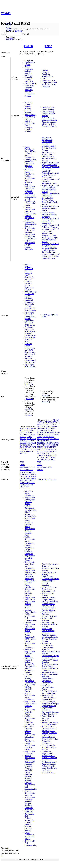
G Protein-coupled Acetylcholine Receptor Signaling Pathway (51, 704)
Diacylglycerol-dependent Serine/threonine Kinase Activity (51, 651)
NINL (39, 445)
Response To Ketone (49, 616)
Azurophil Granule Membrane (29, 79)
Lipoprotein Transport (29, 659)
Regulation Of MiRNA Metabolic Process (30, 688)
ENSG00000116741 (45, 467)
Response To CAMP (29, 671)
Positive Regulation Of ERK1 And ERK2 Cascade (30, 210)
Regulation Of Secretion (47, 619)
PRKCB (47, 447)
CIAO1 (45, 426)
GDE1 (39, 435)
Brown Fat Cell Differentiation (47, 199)
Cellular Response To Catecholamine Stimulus (30, 665)
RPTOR (28, 447)
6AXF (22, 481)
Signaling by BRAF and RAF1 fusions (30, 323)
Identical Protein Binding (31, 611)
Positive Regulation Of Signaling (30, 624)
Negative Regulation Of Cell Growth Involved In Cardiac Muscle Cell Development (51, 228)
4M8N (33, 474)
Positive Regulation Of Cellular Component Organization (30, 720)
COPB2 (46, 428)
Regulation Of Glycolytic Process (30, 558)
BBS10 (40, 424)
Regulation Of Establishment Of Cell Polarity (31, 236)
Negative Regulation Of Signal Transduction (51, 164)
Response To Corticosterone (47, 644)
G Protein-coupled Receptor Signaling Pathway (49, 148)
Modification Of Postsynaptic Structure (31, 224)
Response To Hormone (50, 712)
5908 (22, 462)
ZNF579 (47, 460)
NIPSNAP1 (46, 445)
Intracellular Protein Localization (49, 769)
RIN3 (45, 453)
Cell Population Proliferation (30, 160)
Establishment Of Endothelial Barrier (30, 203)
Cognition (45, 585)
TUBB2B (49, 455)
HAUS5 (51, 437)
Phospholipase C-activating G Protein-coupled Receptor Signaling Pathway (49, 734)
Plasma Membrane (29, 68)
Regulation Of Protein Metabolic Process (30, 632)
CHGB (31, 430)
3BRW (23, 472)
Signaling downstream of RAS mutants (30, 360)
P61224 (30, 470)
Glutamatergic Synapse (30, 95)
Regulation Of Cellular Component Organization (50, 741)
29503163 (45, 402)
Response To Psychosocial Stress (49, 761)
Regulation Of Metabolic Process (30, 712)
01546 (22, 465)
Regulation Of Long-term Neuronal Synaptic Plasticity (30, 801)
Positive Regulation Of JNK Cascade (30, 758)
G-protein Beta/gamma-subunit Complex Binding (51, 581)
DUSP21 (51, 430)
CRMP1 (53, 428)
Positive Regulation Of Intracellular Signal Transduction (30, 737)
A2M (22, 428)
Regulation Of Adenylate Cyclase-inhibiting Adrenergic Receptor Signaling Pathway (50, 238)
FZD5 (57, 432)
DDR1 (45, 430)
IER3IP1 (46, 439)
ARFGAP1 (55, 422)
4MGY (33, 476)
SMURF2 (24, 449)
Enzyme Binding (48, 622)
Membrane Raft (31, 83)
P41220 (40, 470)
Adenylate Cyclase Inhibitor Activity (49, 123)
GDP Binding (30, 123)
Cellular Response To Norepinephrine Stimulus (30, 509)
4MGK (28, 476)
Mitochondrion (47, 76)
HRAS (32, 435)
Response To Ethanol (50, 183)
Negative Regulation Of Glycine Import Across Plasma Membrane (51, 256)
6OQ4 (27, 483)
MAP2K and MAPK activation (29, 296)
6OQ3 (22, 483)
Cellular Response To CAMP (29, 218)
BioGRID (9, 39)
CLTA (51, 426)
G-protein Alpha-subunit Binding (48, 108)
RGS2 (48, 46)
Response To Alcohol (50, 672)
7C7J (26, 485)
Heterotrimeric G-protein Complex (48, 605)
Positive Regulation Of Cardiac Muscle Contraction (50, 221)
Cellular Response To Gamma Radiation (29, 821)
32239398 (28, 384)
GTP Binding (30, 117)
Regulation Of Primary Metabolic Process (30, 605)
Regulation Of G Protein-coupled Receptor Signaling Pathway (49, 157)
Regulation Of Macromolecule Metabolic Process (30, 705)
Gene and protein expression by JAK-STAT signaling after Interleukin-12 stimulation (30, 350)
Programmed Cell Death (29, 811)
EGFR (47, 432)
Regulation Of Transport (47, 613)
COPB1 (40, 428)
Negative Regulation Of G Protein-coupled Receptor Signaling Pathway (51, 189)
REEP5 (40, 453)
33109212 (28, 409)
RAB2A (40, 451)
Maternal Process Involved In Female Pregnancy (49, 215)
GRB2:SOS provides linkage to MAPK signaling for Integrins (29, 274)
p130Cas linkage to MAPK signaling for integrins (29, 285)
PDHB (29, 439)
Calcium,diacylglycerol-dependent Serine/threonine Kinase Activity (51, 567)
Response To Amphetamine (47, 139)
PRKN (54, 449)
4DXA (33, 472)
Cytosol (28, 65)
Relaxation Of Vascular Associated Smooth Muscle (50, 208)
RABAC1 (47, 451)
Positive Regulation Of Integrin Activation (30, 179)
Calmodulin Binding (49, 120)
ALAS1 (27, 428)
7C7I (22, 485)
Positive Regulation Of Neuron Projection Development (50, 175)
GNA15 (50, 435)
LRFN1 (40, 441)
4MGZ (23, 479)
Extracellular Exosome (29, 87)
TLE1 (30, 449)
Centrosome (46, 751)
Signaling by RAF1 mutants (30, 366)
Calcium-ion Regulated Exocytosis (29, 166)
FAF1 (27, 435)
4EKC (49, 480)
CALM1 (46, 424)
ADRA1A (41, 422)
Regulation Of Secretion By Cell (48, 590)
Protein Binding (31, 115)
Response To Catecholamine (30, 682)
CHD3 (39, 426)
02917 (39, 465)
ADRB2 (48, 422)
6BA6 (27, 481)
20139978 (28, 415)
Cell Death (29, 808)
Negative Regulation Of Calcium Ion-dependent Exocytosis (30, 189)
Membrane (29, 75)
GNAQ (40, 437)
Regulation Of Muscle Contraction (50, 669)
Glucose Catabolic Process (28, 829)
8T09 (22, 487)
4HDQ (28, 474)
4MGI (22, 476)
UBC (54, 455)
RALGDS (24, 443)
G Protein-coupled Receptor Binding (49, 609)
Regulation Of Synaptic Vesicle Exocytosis (50, 657)
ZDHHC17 (31, 451)
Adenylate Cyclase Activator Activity (49, 765)
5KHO (33, 479)
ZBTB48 (40, 460)
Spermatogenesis (48, 152)
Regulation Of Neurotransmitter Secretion (48, 631)
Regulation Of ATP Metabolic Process (30, 639)
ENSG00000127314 (28, 467)
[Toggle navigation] (2, 20)
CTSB (39, 430)
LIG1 (57, 439)
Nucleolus (45, 72)
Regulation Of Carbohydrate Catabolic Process (30, 501)
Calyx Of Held (47, 577)
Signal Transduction (30, 148)
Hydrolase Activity (28, 120)
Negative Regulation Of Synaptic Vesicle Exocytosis (30, 245)
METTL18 (41, 443)
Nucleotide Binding (29, 103)
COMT (56, 426)
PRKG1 (48, 449)
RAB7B (31, 441)
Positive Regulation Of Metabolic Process (30, 653)
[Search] (11, 34)
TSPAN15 (41, 455)
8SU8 (31, 485)
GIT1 (44, 435)
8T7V (27, 487)
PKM (34, 439)
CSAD (23, 432)
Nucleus (45, 70)
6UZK (32, 483)
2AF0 (39, 480)
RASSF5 (23, 445)
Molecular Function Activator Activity (28, 777)
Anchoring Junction (29, 91)
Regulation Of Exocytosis (47, 709)
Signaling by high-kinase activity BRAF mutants (30, 316)
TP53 (34, 449)
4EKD (54, 480)
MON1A (49, 443)
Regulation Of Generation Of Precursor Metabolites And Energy (30, 575)
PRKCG (53, 447)
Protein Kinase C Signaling (48, 717)
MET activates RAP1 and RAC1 (30, 340)
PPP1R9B (55, 445)
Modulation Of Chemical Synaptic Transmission (49, 697)
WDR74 (46, 457)
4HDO (23, 474)
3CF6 (28, 472)
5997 (39, 462)
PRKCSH (41, 449)
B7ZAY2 (23, 470)
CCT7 (26, 430)
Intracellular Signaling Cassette (29, 729)
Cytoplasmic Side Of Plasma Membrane (49, 83)
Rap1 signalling (31, 292)
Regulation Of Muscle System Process (50, 665)
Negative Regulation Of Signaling (30, 793)
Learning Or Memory (50, 602)
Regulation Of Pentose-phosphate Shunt (30, 532)
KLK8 (52, 439)
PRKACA (24, 441)
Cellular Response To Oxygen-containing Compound (29, 550)
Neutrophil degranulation (30, 301)
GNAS (45, 437)
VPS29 (40, 457)
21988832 (19, 31)
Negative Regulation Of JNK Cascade (51, 195)
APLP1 (33, 428)
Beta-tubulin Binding (50, 126)
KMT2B (23, 437)
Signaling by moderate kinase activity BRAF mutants (30, 307)
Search (8, 26)
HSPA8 (40, 439)
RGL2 (29, 445)
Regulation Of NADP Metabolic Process (30, 592)
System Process (47, 679)
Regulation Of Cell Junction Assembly (30, 230)
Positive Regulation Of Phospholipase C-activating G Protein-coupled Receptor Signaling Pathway (50, 248)
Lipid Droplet (30, 63)
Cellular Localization (50, 714)
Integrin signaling (28, 266)
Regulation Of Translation (47, 143)
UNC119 (23, 451)
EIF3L (52, 432)
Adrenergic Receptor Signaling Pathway (49, 692)
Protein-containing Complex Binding (29, 128)
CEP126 (53, 424)
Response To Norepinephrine (30, 515)
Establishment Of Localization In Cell (31, 197)
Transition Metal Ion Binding (28, 677)
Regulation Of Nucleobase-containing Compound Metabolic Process (30, 767)
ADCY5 (56, 420)
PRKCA (40, 447)
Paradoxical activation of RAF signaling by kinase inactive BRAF (30, 331)
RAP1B (28, 46)
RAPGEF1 (32, 443)
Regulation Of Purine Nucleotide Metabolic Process (30, 522)
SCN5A (51, 453)
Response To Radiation (29, 815)
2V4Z (44, 480)
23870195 (45, 396)
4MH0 (28, 479)
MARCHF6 (48, 441)
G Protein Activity (28, 112)
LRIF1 (29, 437)
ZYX (53, 460)
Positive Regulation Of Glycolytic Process (30, 746)
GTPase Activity (28, 107)
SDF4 (34, 447)
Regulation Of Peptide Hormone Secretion (50, 723)
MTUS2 (23, 439)
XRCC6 (52, 457)
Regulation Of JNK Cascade (30, 598)
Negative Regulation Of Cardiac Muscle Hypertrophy (51, 169)
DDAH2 (29, 432)
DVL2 (22, 435)
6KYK (32, 481)
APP (22, 430)
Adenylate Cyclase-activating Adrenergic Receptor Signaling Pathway (50, 638)
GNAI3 (56, 435)
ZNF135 (23, 453)
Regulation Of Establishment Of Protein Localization (49, 756)
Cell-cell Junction (28, 72)
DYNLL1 (41, 432)
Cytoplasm (29, 61)
